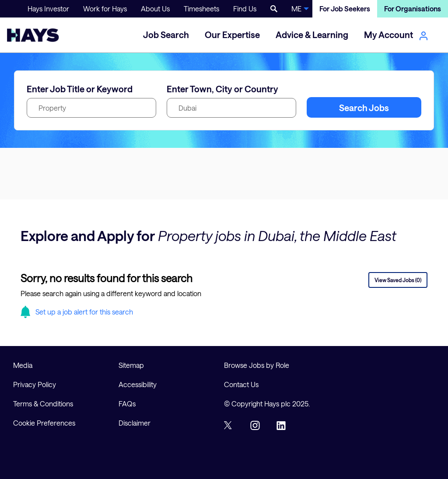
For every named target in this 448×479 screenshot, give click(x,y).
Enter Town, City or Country (222, 89)
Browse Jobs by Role (257, 365)
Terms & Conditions (43, 404)
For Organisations (413, 9)
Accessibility (138, 384)
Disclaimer (135, 423)
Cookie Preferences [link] (44, 423)
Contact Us (241, 384)
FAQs (127, 404)
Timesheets (201, 9)
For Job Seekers (345, 9)
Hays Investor (48, 9)
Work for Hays (105, 9)
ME (296, 9)
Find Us (245, 9)
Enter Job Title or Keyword (80, 89)
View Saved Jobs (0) (398, 280)
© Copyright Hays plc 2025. (267, 404)
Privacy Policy (35, 384)
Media (23, 365)
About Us (155, 9)
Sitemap (131, 365)
